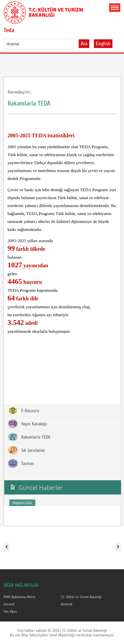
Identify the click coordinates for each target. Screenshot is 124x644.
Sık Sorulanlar (26, 450)
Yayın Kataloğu (27, 424)
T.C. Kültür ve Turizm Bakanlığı (81, 597)
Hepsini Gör (22, 503)
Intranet (9, 604)
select (76, 44)
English (103, 44)
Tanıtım (21, 463)
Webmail (66, 604)
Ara (84, 44)
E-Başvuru (23, 410)
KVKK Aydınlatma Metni (19, 597)
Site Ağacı (10, 612)
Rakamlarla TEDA (29, 437)
